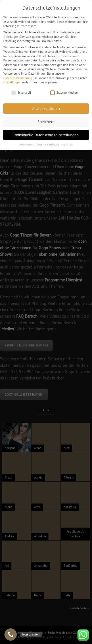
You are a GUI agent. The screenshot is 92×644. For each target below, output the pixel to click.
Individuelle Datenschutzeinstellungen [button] (46, 134)
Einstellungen (12, 82)
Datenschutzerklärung (18, 77)
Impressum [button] (67, 144)
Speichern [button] (46, 121)
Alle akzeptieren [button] (46, 108)
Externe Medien (64, 92)
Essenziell (21, 92)
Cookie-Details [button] (27, 144)
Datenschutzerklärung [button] (48, 144)
